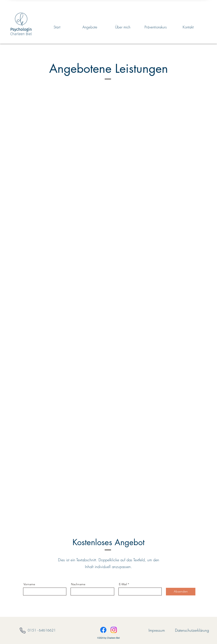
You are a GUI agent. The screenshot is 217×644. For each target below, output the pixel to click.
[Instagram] (114, 630)
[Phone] (22, 630)
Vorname (29, 584)
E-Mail (123, 584)
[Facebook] (103, 630)
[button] (90, 27)
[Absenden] (181, 592)
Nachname (78, 584)
